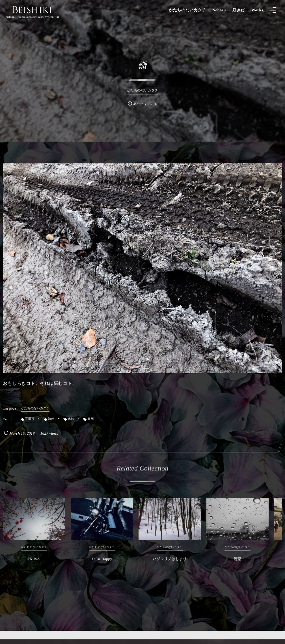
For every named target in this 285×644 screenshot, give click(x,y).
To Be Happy (102, 562)
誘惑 (237, 562)
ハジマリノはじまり (170, 562)
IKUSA (34, 562)
